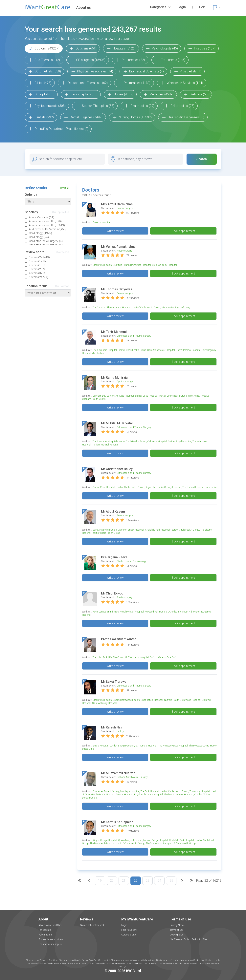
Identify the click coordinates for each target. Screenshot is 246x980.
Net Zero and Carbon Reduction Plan (189, 939)
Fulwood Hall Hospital (157, 612)
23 (147, 881)
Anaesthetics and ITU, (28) (45, 221)
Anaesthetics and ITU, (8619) (47, 225)
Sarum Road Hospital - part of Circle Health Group (118, 487)
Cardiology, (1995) (40, 233)
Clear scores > (64, 252)
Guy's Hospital (101, 746)
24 (159, 881)
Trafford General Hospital (105, 445)
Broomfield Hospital (103, 265)
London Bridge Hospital (132, 530)
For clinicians (45, 935)
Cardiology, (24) (39, 237)
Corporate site (128, 935)
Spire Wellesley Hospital (164, 265)
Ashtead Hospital (125, 396)
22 (136, 881)
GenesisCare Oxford (169, 657)
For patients (45, 930)
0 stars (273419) (39, 257)
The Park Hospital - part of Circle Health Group (164, 791)
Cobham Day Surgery (103, 396)
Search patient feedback (92, 925)
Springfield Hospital (153, 700)
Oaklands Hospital (157, 442)
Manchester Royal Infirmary (176, 308)
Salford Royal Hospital (180, 442)
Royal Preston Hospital (132, 612)
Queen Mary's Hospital (130, 840)
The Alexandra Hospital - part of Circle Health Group (134, 308)
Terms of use (177, 930)
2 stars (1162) (38, 265)
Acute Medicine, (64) (42, 217)
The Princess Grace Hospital (173, 746)
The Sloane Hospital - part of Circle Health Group (171, 843)
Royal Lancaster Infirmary (106, 612)
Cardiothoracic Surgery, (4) (46, 241)
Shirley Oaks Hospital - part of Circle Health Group (161, 396)
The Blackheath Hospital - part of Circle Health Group (117, 843)
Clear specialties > (62, 212)
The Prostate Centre (199, 746)
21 (124, 881)
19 (100, 881)
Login (124, 925)
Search (202, 159)
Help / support (129, 930)
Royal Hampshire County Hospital (163, 487)
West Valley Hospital (199, 396)
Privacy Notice (177, 925)
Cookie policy (177, 935)
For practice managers (50, 944)
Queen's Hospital (101, 222)
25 (171, 881)
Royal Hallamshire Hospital (148, 795)
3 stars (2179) (38, 269)
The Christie (99, 308)
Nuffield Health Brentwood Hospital (133, 265)
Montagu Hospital (130, 791)
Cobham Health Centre (94, 399)
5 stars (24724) (39, 277)
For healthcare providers (51, 939)
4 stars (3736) (38, 273)
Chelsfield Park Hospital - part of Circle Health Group (172, 530)
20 (112, 881)
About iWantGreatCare (50, 925)
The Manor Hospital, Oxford (143, 657)
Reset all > (66, 188)
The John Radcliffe (102, 657)
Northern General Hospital (120, 795)
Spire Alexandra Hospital (105, 530)
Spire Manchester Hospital (161, 350)
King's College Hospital (105, 840)
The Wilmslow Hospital (188, 350)
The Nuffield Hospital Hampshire (199, 487)
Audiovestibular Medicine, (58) (48, 229)
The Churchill (120, 657)
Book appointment (183, 231)
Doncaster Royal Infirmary (106, 791)
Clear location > (63, 286)
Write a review (115, 231)
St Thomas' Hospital (146, 746)
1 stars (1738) (38, 261)
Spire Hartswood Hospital (128, 700)
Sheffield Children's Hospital (179, 795)
